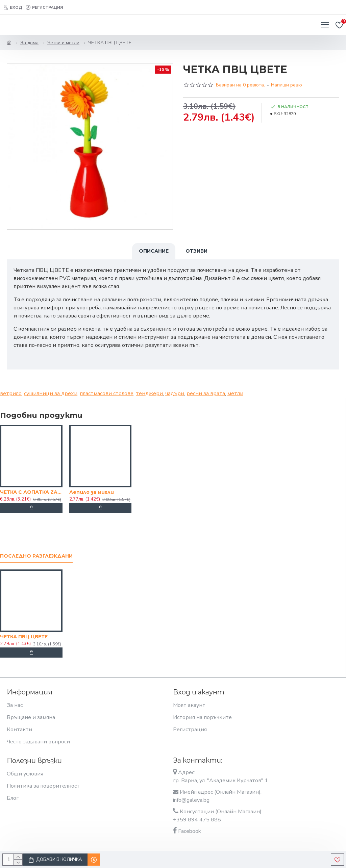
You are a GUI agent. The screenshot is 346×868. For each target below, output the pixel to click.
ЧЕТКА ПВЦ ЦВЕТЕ (24, 637)
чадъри (175, 393)
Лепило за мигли (92, 492)
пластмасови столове (107, 393)
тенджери (149, 393)
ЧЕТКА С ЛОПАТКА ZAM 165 (31, 492)
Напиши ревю (287, 85)
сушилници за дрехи (51, 393)
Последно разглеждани (36, 556)
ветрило (11, 393)
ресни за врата (206, 393)
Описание (154, 251)
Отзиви (196, 251)
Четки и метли (63, 43)
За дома (29, 43)
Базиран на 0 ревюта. (240, 85)
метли (235, 393)
